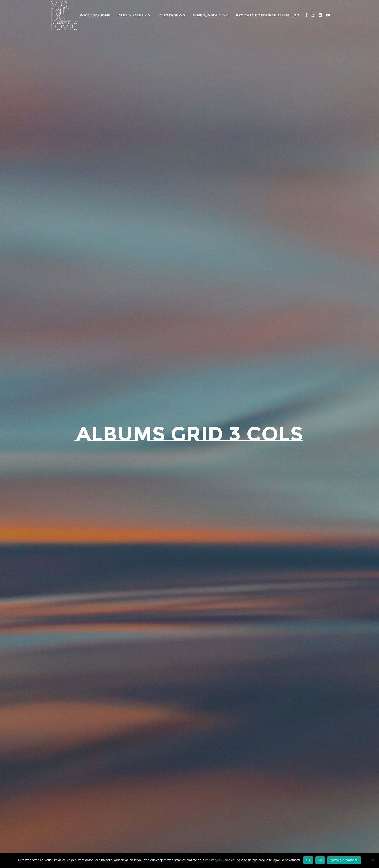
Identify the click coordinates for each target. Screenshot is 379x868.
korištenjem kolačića (220, 860)
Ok (308, 860)
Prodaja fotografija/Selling (268, 15)
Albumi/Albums (134, 15)
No (320, 860)
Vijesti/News (172, 15)
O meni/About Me (210, 15)
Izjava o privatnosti (344, 860)
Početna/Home (95, 15)
